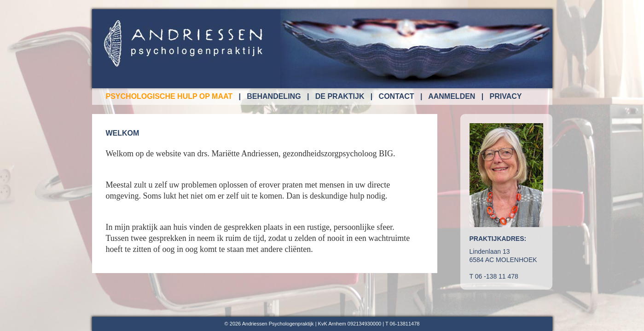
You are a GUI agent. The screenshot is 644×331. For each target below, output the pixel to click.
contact (397, 96)
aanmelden (452, 96)
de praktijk (340, 96)
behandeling (274, 96)
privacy (506, 96)
